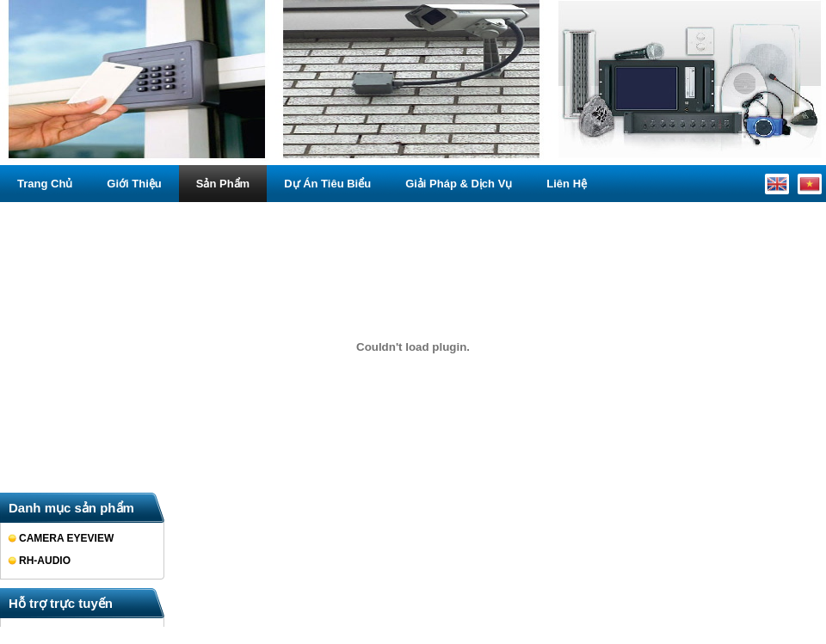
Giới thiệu (134, 184)
